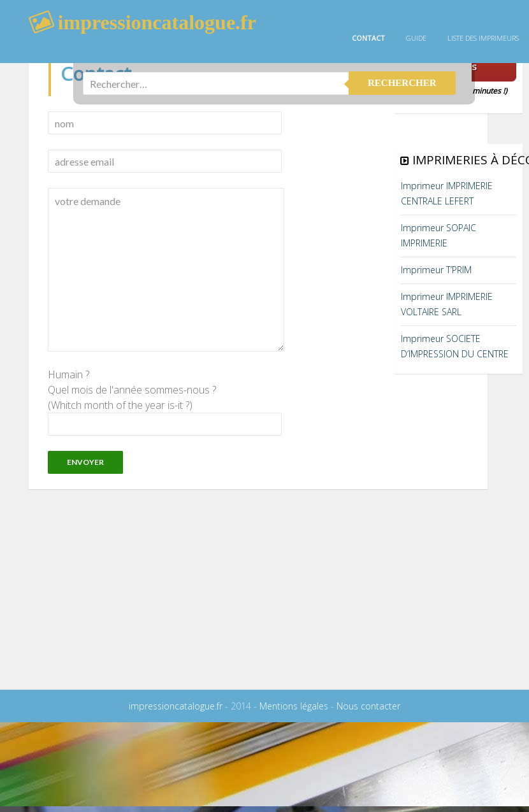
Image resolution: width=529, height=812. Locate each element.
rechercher (402, 79)
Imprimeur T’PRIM (436, 270)
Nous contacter (368, 706)
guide (416, 38)
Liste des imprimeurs (483, 38)
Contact (368, 38)
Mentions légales (294, 706)
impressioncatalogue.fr (176, 706)
